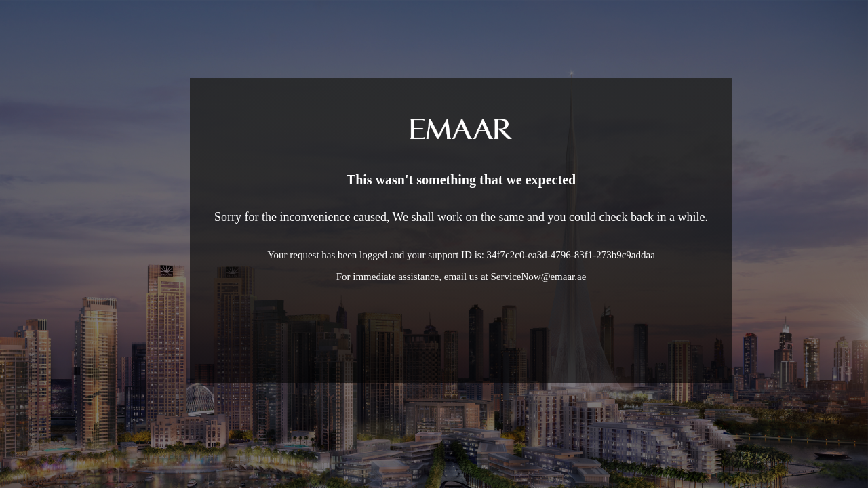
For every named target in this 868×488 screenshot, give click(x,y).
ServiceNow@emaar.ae (539, 277)
